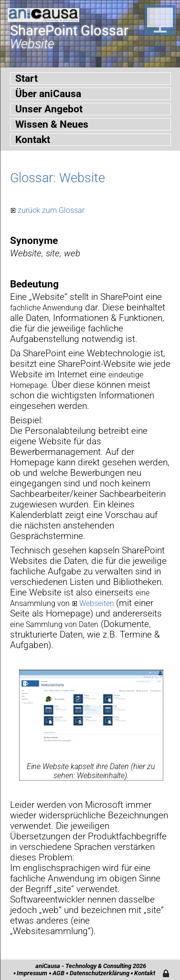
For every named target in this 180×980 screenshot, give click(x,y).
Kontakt (33, 140)
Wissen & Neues (52, 124)
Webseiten (98, 603)
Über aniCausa (48, 94)
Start (26, 78)
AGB (58, 973)
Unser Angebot (49, 109)
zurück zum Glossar (51, 210)
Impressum (32, 973)
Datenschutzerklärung (100, 973)
